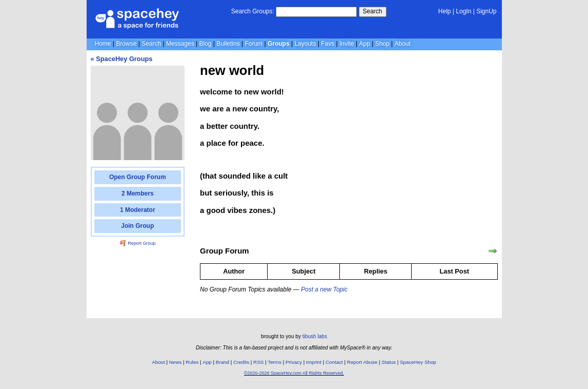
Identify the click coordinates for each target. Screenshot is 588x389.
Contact (334, 362)
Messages (180, 44)
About (402, 44)
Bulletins (228, 44)
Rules (192, 362)
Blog (205, 44)
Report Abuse (362, 362)
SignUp (486, 11)
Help (445, 11)
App (365, 44)
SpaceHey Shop (418, 362)
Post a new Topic (324, 289)
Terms (275, 362)
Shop (382, 44)
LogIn (463, 11)
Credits (241, 362)
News (176, 362)
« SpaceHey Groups (122, 59)
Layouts (305, 44)
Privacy (294, 362)
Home (103, 44)
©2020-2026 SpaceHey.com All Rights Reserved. (294, 373)
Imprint (314, 362)
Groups (279, 44)
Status (389, 362)
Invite (347, 44)
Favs (328, 44)
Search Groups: (253, 11)
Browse (126, 44)
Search (373, 11)
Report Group (138, 243)
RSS (258, 362)
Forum (254, 44)
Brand (222, 362)
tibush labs (315, 336)
